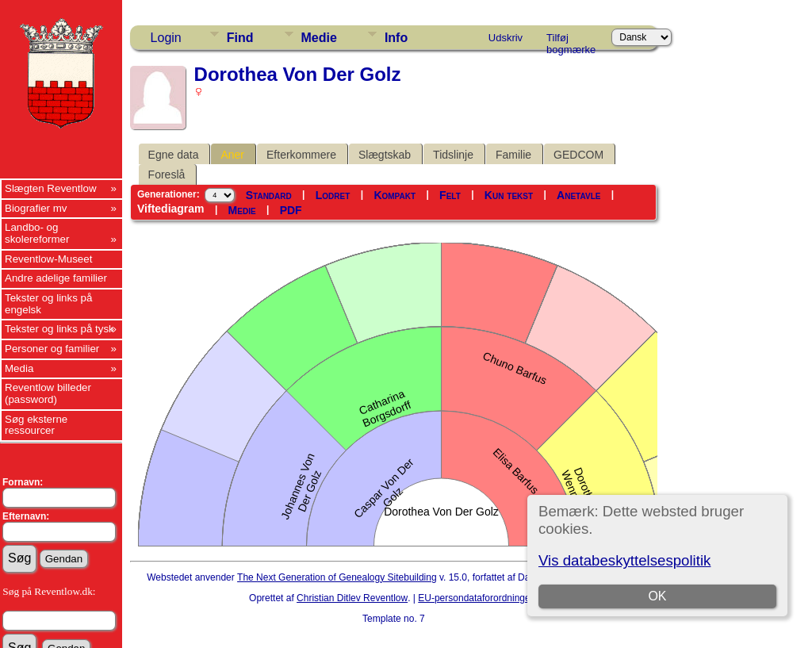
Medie (319, 38)
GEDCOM (578, 155)
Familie (513, 155)
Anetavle (578, 195)
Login (166, 38)
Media (19, 368)
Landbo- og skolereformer (37, 233)
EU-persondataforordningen (477, 598)
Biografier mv (36, 208)
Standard (269, 195)
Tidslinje (453, 155)
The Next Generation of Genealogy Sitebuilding (337, 577)
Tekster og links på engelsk (48, 304)
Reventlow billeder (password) (48, 393)
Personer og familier (52, 349)
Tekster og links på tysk (59, 329)
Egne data (174, 155)
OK (658, 596)
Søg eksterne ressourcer (36, 425)
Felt (450, 195)
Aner (232, 155)
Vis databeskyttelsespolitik (624, 560)
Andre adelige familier (56, 278)
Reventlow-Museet (48, 259)
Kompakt (395, 195)
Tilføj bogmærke (571, 40)
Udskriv (506, 38)
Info (396, 38)
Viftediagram (171, 209)
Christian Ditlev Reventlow (352, 598)
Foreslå (167, 174)
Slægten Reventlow (51, 188)
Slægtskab (385, 155)
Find (240, 38)
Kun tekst (509, 195)
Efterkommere (301, 155)
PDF (291, 210)
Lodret (333, 195)
